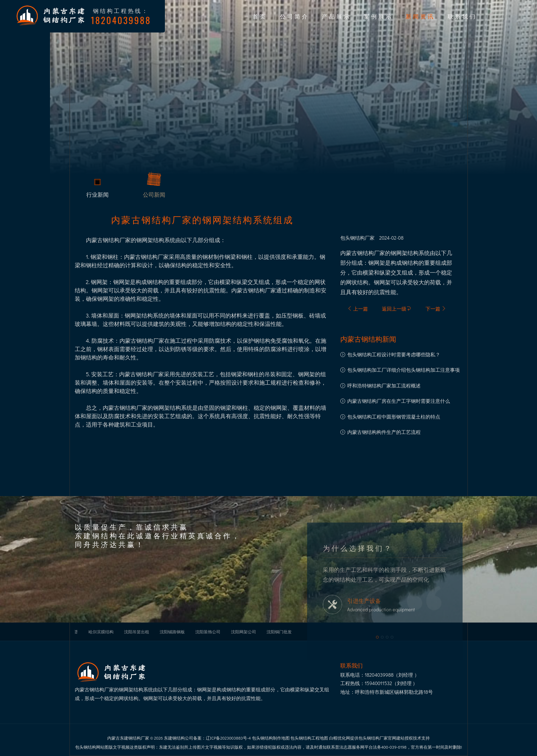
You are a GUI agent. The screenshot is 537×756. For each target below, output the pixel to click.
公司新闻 (154, 196)
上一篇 (358, 309)
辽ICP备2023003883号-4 (228, 738)
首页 (260, 16)
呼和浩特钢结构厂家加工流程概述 (384, 386)
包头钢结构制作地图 (271, 738)
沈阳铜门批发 (279, 632)
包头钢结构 (353, 238)
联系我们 (462, 16)
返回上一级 (397, 309)
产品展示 (336, 16)
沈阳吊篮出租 (137, 632)
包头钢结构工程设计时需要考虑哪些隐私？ (394, 354)
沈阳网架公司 (244, 632)
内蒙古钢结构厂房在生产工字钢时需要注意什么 (399, 401)
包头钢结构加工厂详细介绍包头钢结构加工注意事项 (404, 370)
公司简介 (295, 16)
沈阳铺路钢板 (172, 632)
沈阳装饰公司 (208, 632)
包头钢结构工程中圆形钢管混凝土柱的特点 (394, 417)
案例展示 (378, 16)
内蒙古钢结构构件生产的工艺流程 (384, 432)
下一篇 (436, 309)
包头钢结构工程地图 (309, 738)
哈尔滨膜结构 (101, 632)
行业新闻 (97, 196)
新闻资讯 (420, 16)
